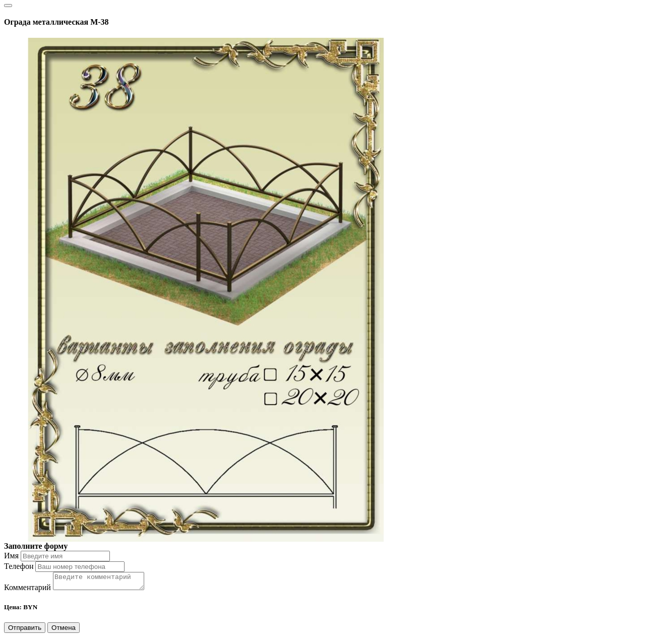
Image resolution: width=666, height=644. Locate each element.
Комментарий (27, 590)
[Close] (8, 6)
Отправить (25, 631)
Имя (11, 556)
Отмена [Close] (64, 631)
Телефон (19, 566)
